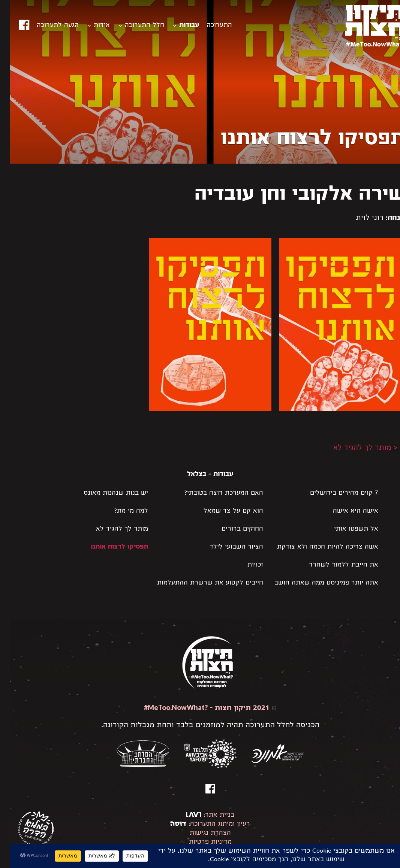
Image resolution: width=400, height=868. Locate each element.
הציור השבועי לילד (226, 547)
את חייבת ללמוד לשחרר (333, 565)
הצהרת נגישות (200, 833)
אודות (92, 26)
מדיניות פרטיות (200, 842)
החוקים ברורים (232, 529)
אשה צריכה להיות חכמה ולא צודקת (318, 547)
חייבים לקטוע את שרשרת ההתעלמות (200, 583)
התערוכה (209, 26)
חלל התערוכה (134, 26)
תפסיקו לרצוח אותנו (109, 547)
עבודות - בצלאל (200, 475)
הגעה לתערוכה (48, 26)
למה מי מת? (121, 511)
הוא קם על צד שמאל (223, 511)
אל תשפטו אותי (346, 529)
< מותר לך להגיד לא (355, 448)
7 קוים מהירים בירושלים (334, 493)
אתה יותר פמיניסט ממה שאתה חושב (316, 583)
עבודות (179, 26)
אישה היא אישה (345, 511)
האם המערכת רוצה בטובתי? (213, 493)
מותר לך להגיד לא (112, 529)
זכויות (245, 565)
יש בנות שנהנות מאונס (106, 493)
